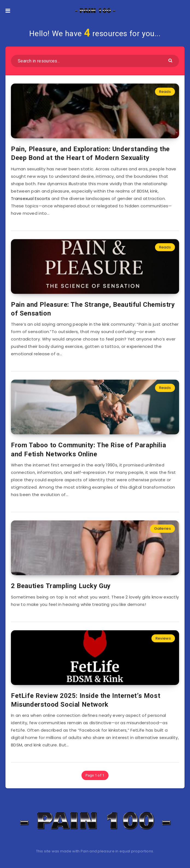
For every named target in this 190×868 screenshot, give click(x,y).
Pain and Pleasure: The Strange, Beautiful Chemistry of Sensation (93, 309)
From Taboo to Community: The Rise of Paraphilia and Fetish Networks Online (88, 449)
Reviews (163, 638)
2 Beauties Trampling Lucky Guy (61, 586)
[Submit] (171, 60)
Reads (165, 92)
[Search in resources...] (95, 61)
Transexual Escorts (30, 198)
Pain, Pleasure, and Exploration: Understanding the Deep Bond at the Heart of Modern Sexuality (90, 153)
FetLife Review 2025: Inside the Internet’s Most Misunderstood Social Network (86, 700)
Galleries (163, 528)
